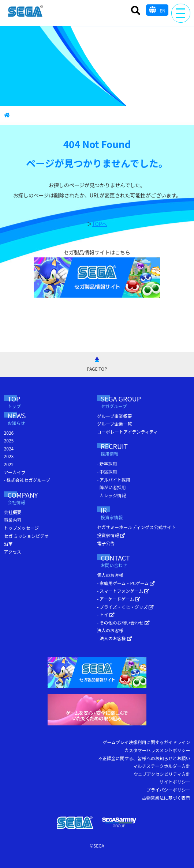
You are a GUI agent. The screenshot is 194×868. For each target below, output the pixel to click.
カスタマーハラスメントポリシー (157, 750)
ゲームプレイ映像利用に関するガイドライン (146, 742)
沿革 (8, 544)
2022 (9, 464)
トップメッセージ (22, 528)
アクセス (13, 552)
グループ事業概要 (114, 416)
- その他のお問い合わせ (123, 622)
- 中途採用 (107, 471)
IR (115, 514)
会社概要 (13, 512)
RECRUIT (124, 450)
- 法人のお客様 (115, 638)
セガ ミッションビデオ (27, 536)
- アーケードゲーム (119, 599)
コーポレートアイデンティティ (127, 432)
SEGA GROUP (135, 403)
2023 (9, 456)
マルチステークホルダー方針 (161, 766)
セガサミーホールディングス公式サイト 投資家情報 (136, 531)
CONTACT (129, 562)
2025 (9, 440)
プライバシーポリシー (168, 790)
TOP (21, 403)
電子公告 (106, 543)
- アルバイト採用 (114, 480)
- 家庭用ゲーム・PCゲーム (126, 583)
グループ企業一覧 (114, 424)
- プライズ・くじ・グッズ (125, 607)
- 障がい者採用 (111, 487)
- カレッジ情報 (111, 495)
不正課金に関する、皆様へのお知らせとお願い (144, 758)
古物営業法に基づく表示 (166, 798)
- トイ (106, 614)
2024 (9, 448)
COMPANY (32, 499)
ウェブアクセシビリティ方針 (162, 774)
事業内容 (13, 520)
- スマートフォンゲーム (123, 591)
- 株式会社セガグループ (27, 480)
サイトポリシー (175, 782)
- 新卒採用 (107, 463)
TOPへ (99, 224)
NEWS (26, 420)
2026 (9, 433)
